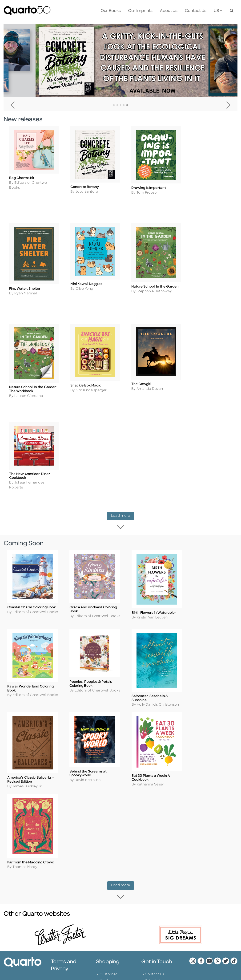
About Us (169, 11)
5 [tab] (127, 105)
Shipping (107, 777)
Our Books (110, 11)
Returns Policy (112, 783)
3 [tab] (120, 105)
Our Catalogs (111, 796)
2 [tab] (117, 105)
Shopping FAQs (113, 789)
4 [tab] (124, 105)
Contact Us (195, 11)
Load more (123, 406)
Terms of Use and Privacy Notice (65, 777)
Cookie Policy (66, 790)
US (216, 11)
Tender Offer (155, 821)
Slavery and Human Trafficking (64, 835)
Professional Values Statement (64, 815)
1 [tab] (114, 105)
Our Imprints (140, 11)
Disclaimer (108, 802)
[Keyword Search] (232, 11)
